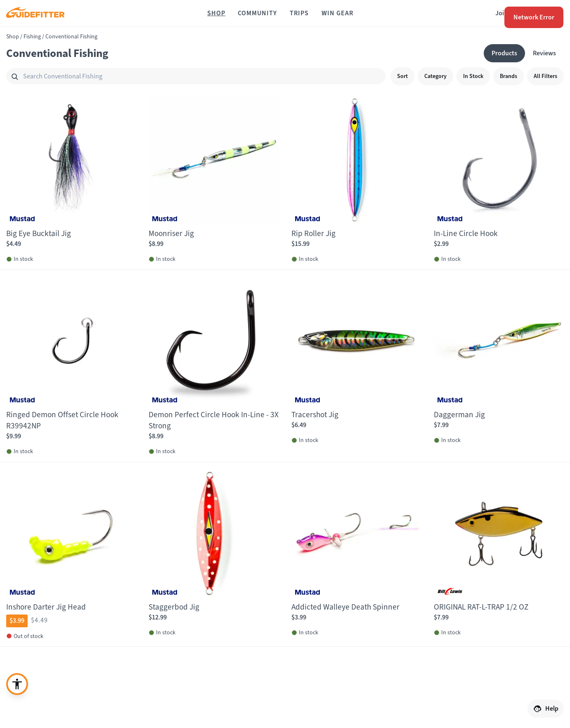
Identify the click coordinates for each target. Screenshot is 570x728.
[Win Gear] (337, 13)
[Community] (257, 13)
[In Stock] (473, 76)
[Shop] (216, 13)
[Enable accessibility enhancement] (17, 684)
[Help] (546, 709)
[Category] (435, 76)
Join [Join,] (501, 13)
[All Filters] (545, 76)
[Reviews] (544, 53)
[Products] (504, 53)
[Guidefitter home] (35, 13)
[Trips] (299, 13)
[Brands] (509, 76)
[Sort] (402, 76)
